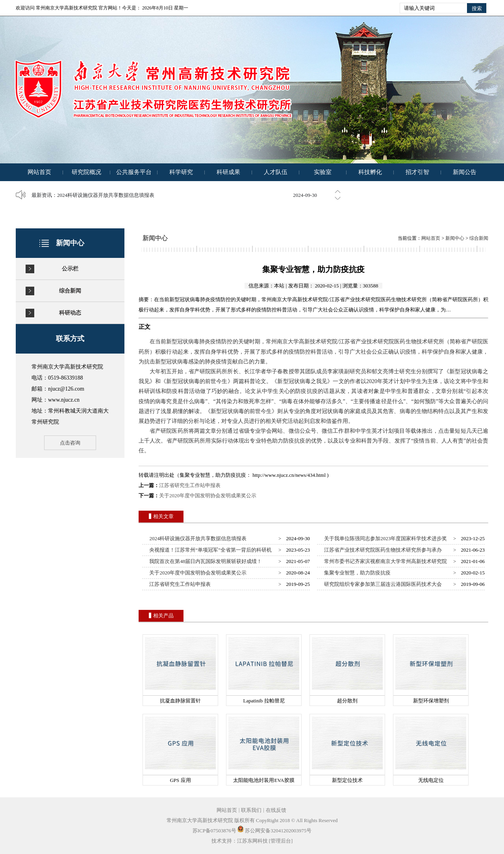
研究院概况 (86, 172)
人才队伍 (276, 172)
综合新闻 (70, 291)
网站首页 (39, 172)
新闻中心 (455, 238)
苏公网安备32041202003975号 (274, 831)
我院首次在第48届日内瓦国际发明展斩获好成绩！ (205, 561)
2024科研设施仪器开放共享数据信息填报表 (106, 195)
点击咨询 (70, 443)
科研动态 (70, 313)
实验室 (323, 172)
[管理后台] (281, 841)
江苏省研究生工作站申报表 (190, 485)
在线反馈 (276, 810)
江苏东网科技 (252, 841)
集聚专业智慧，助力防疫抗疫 (356, 573)
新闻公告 (465, 172)
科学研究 (181, 172)
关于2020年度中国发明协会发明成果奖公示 (208, 496)
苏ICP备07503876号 (214, 831)
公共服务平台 (134, 172)
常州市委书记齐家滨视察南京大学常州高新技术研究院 (384, 561)
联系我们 (251, 810)
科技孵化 (370, 172)
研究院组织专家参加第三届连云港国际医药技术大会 (382, 584)
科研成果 (228, 172)
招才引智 (417, 172)
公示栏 (70, 269)
